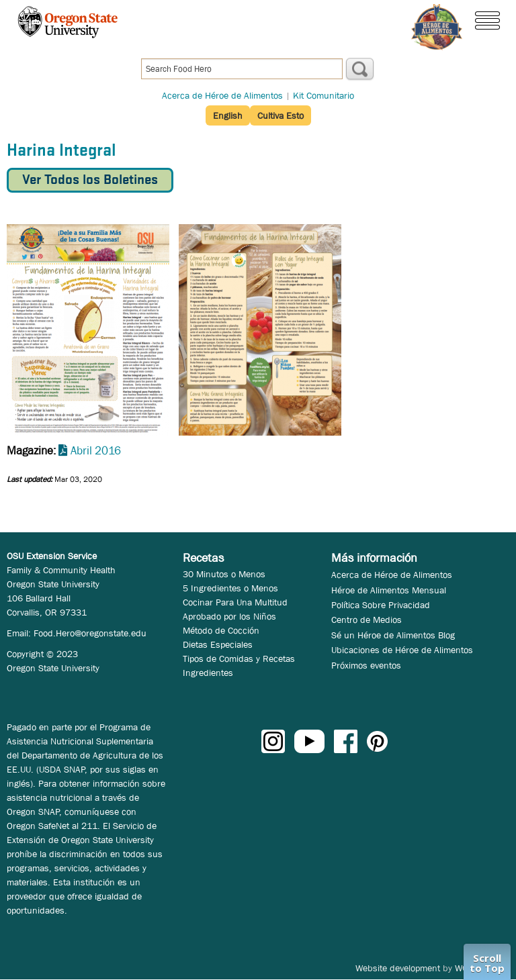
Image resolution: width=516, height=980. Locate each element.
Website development (398, 968)
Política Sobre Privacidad (381, 605)
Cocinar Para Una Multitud (235, 602)
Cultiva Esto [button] (281, 115)
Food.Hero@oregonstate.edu (90, 633)
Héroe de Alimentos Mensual (389, 590)
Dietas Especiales (218, 644)
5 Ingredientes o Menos (230, 588)
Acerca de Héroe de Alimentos (222, 95)
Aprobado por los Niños (229, 616)
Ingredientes (208, 673)
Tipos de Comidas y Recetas (239, 658)
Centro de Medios (367, 620)
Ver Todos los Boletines (90, 180)
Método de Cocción (221, 630)
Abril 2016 (96, 451)
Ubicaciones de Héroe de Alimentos (402, 650)
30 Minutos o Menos (224, 574)
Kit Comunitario (324, 95)
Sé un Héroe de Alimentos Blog (393, 635)
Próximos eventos (366, 665)
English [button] (228, 115)
